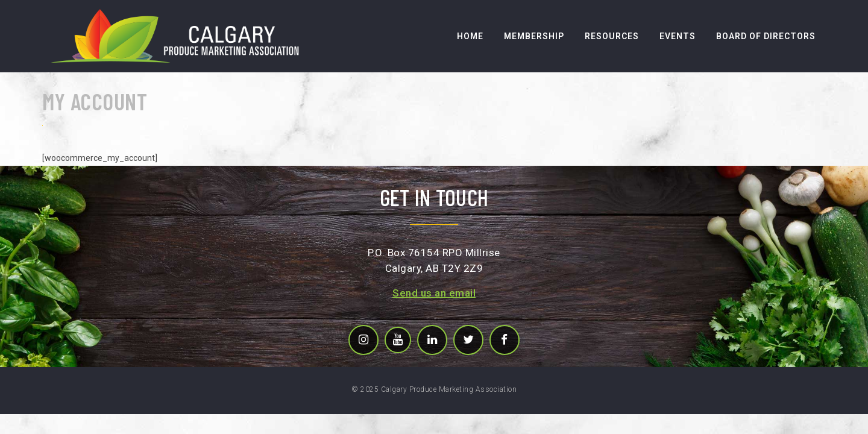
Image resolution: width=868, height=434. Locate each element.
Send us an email (434, 293)
